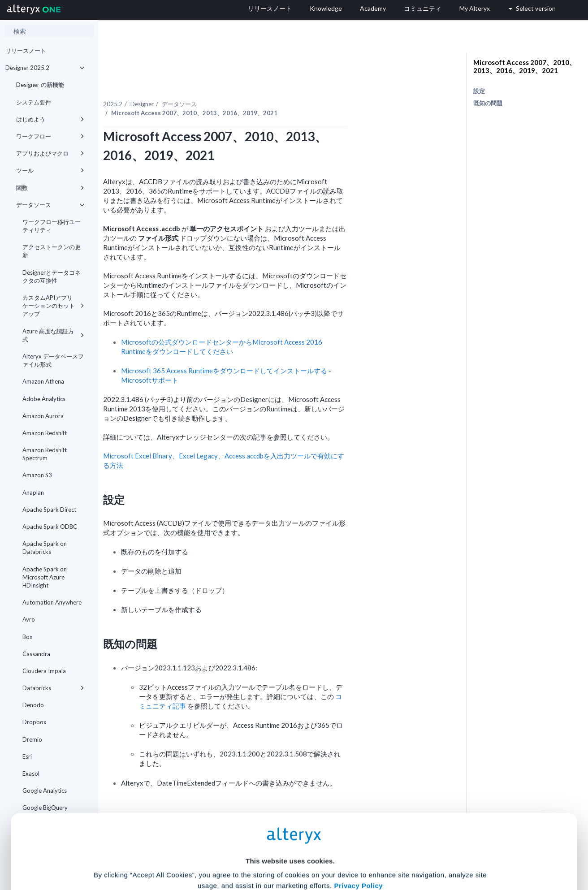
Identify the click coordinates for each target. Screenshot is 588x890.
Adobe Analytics (44, 399)
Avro (29, 619)
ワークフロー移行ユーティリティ (52, 226)
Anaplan (33, 493)
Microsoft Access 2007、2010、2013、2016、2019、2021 (525, 66)
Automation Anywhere (52, 602)
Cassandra (36, 654)
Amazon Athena (43, 381)
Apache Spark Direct (49, 510)
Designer (219, 85)
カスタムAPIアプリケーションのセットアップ (53, 306)
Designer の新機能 (40, 85)
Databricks (53, 688)
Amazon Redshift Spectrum (45, 454)
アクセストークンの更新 (52, 251)
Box (28, 637)
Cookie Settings (290, 824)
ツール (50, 170)
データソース (50, 205)
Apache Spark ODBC (50, 527)
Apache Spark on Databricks (45, 548)
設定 (479, 91)
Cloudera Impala (44, 671)
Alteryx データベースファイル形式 (53, 360)
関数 (50, 188)
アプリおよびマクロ (50, 153)
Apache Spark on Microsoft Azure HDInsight (45, 577)
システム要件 (34, 102)
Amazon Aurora (43, 416)
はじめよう (50, 119)
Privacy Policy (358, 799)
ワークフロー (50, 136)
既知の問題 (488, 103)
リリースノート (26, 51)
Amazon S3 (37, 475)
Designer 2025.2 (45, 68)
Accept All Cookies (226, 850)
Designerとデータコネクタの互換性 (52, 277)
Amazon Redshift (45, 433)
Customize (363, 850)
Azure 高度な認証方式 (53, 335)
